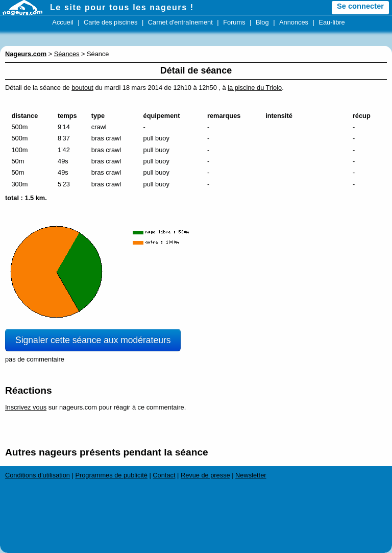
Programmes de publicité (111, 475)
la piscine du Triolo (255, 88)
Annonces (294, 22)
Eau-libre (332, 22)
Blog (262, 22)
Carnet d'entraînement (180, 22)
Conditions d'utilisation (38, 475)
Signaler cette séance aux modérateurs (93, 340)
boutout (82, 88)
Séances (67, 54)
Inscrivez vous (26, 407)
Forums (234, 22)
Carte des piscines (111, 22)
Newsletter (251, 475)
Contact (164, 475)
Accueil (63, 22)
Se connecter (360, 6)
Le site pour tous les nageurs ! (122, 7)
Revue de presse (205, 475)
